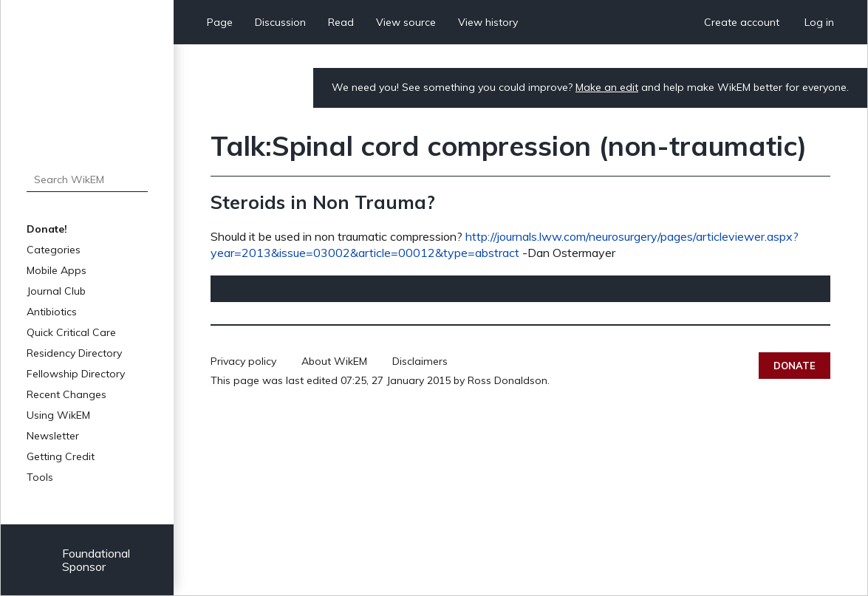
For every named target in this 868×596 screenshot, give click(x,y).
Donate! (47, 229)
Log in (819, 22)
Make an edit (607, 87)
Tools (40, 477)
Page (220, 22)
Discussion (280, 22)
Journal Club (56, 291)
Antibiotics (52, 312)
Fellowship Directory (76, 374)
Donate (794, 366)
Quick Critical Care (71, 332)
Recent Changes (66, 394)
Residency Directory (74, 353)
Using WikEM (58, 415)
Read (341, 22)
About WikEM (334, 361)
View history (488, 22)
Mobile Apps (57, 270)
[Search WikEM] (87, 179)
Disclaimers (420, 361)
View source (406, 22)
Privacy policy (243, 361)
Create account (742, 22)
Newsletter (53, 436)
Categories (54, 250)
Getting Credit (61, 456)
